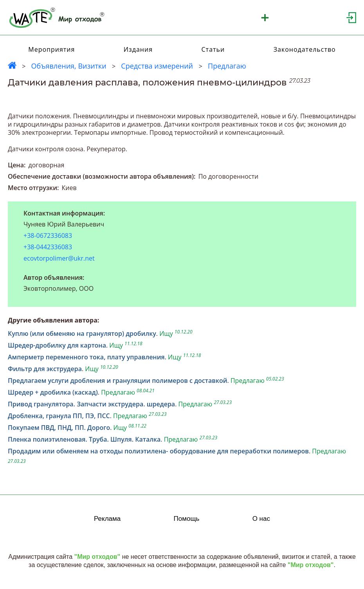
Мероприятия (51, 49)
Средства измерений (158, 66)
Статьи (213, 49)
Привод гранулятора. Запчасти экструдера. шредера (91, 404)
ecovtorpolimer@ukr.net (59, 258)
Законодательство (305, 49)
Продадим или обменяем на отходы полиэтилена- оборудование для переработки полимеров (158, 451)
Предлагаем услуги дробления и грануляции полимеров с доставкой (118, 381)
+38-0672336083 (48, 236)
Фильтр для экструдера (45, 369)
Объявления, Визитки (68, 66)
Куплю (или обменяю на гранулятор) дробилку (82, 333)
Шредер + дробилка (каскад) (53, 392)
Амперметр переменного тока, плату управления (86, 357)
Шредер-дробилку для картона (57, 345)
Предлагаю (227, 66)
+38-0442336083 (48, 247)
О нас (261, 519)
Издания (138, 49)
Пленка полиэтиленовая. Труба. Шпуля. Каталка (84, 439)
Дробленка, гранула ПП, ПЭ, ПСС (59, 416)
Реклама (107, 519)
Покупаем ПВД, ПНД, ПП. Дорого (59, 428)
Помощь (187, 519)
